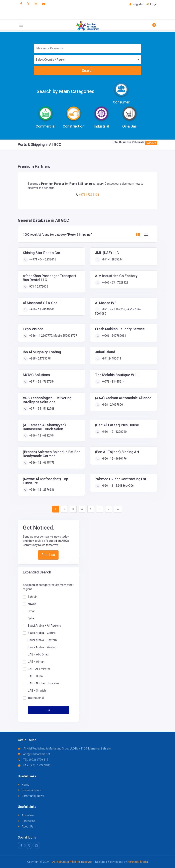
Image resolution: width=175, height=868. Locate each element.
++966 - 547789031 (113, 336)
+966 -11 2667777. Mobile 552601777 (53, 336)
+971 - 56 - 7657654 (42, 382)
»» (118, 509)
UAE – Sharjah (37, 691)
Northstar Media (137, 862)
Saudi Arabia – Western (43, 647)
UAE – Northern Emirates (43, 683)
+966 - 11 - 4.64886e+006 (117, 486)
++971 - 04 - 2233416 (42, 259)
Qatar (31, 618)
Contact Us (27, 821)
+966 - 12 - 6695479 (42, 463)
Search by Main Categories (65, 91)
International (36, 698)
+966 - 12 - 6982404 (42, 436)
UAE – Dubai (35, 676)
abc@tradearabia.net (34, 754)
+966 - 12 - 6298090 (114, 432)
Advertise (26, 815)
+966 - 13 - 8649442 (42, 309)
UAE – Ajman (36, 662)
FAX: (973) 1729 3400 (34, 765)
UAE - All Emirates (39, 669)
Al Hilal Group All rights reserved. (73, 862)
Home (24, 785)
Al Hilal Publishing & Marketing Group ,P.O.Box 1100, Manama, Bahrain (64, 748)
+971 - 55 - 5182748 (42, 409)
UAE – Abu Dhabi (38, 654)
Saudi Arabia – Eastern (42, 640)
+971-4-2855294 (112, 259)
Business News (29, 790)
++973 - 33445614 (113, 382)
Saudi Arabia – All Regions (44, 626)
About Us (26, 826)
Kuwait (32, 604)
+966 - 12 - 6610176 (114, 459)
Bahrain (33, 597)
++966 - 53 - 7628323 (115, 283)
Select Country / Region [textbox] (51, 60)
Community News (31, 796)
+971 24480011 (111, 359)
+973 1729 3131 (89, 195)
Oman (32, 611)
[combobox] (88, 60)
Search (87, 71)
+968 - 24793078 (40, 359)
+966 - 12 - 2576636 (42, 490)
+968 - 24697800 (112, 405)
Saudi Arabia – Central (42, 633)
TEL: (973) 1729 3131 (34, 760)
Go (48, 710)
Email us (48, 555)
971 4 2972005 (38, 287)
